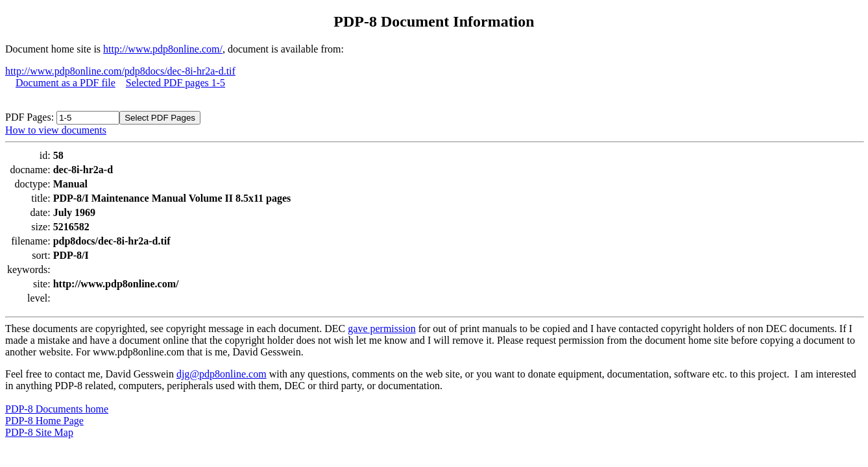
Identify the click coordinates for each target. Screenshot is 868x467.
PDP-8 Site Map (39, 432)
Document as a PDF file (66, 83)
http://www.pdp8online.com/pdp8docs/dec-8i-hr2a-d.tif (120, 71)
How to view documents (56, 130)
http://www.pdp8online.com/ (163, 49)
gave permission (381, 329)
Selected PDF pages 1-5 (175, 83)
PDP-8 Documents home (57, 409)
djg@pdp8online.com (222, 374)
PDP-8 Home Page (44, 421)
